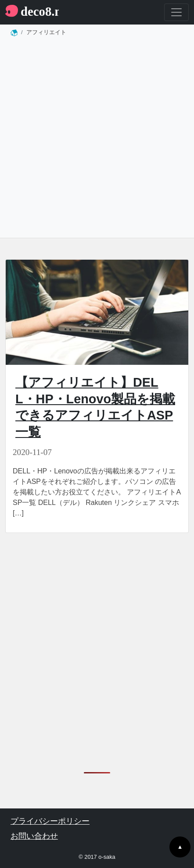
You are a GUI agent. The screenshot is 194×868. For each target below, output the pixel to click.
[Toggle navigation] (176, 12)
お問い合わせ (34, 836)
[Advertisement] (97, 140)
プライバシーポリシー (50, 821)
